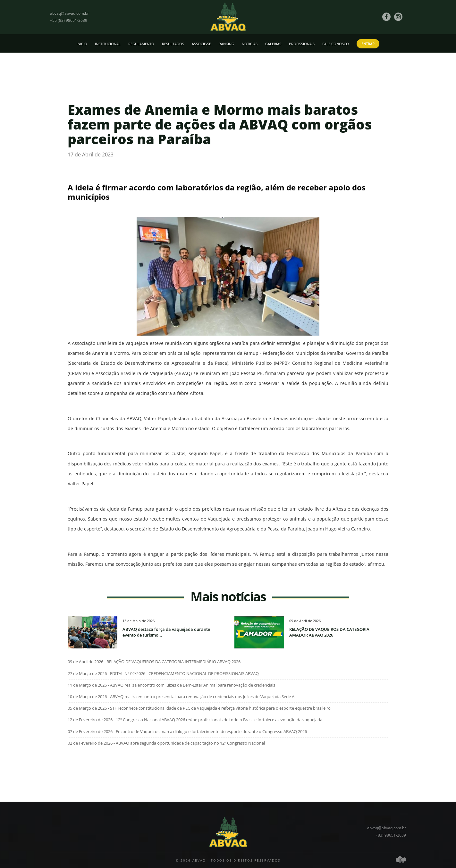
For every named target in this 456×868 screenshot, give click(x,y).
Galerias (273, 44)
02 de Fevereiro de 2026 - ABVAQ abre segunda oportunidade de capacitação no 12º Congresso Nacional (166, 743)
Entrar (368, 44)
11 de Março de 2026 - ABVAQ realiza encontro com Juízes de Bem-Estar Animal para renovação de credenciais (171, 685)
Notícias (250, 44)
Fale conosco (336, 44)
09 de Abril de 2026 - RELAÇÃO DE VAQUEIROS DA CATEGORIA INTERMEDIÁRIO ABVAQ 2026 (154, 662)
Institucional (108, 44)
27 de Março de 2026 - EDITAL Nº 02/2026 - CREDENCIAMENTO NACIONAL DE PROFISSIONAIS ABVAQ (163, 673)
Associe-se (201, 44)
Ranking (226, 44)
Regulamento (141, 44)
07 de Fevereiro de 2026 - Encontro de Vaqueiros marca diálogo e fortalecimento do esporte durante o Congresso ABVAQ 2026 (187, 731)
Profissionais (302, 44)
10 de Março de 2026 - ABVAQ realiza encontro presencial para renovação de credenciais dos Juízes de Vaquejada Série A (181, 697)
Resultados (173, 44)
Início (82, 44)
